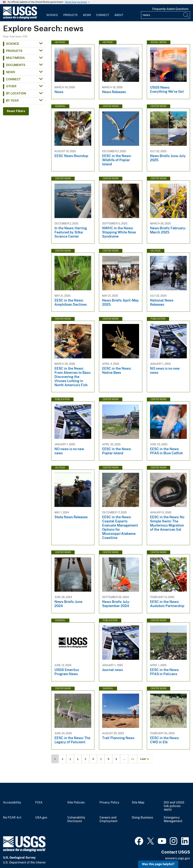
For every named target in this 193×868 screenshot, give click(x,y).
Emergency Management (173, 819)
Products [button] (14, 51)
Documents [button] (16, 65)
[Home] (20, 18)
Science (52, 15)
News (87, 15)
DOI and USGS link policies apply (174, 806)
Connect (103, 15)
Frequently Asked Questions (170, 9)
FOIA (39, 803)
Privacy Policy (109, 803)
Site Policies (76, 803)
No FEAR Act (12, 818)
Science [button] (13, 44)
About (119, 15)
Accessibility (12, 803)
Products (70, 15)
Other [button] (11, 86)
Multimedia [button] (15, 58)
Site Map (138, 803)
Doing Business (142, 818)
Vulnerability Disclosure (76, 819)
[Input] (165, 15)
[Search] (186, 15)
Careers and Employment (108, 819)
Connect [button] (13, 79)
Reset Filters (16, 111)
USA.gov (41, 818)
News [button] (11, 72)
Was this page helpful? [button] (158, 864)
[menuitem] (52, 13)
